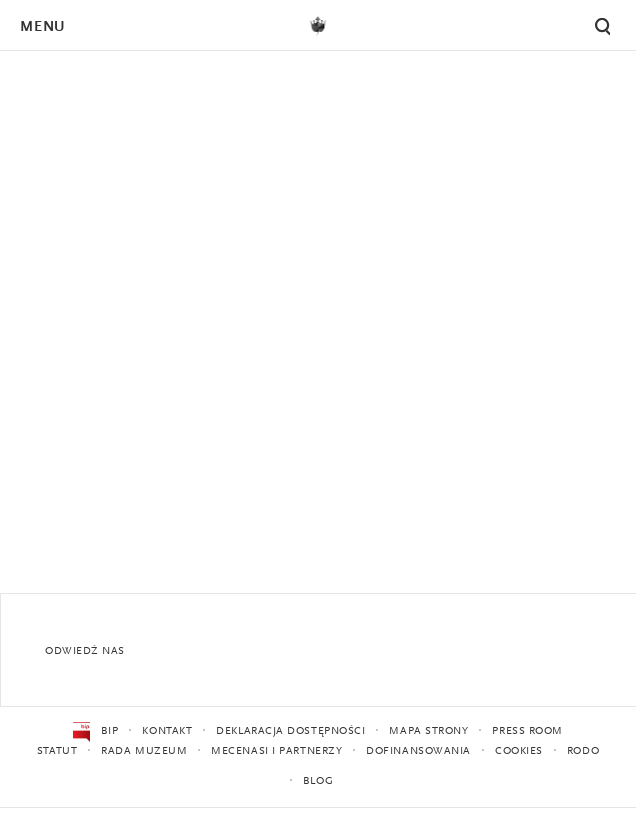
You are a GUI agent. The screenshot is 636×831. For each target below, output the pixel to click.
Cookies (519, 751)
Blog (318, 781)
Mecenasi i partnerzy (276, 751)
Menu (42, 27)
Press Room (527, 731)
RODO (583, 751)
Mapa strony (428, 731)
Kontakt (167, 731)
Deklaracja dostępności (290, 731)
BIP (95, 732)
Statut (57, 751)
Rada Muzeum (144, 751)
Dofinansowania (418, 751)
